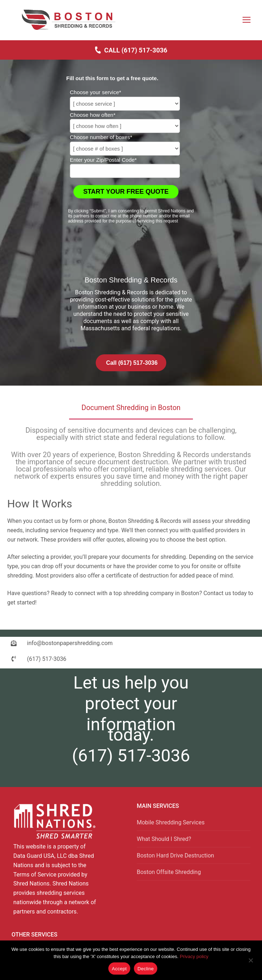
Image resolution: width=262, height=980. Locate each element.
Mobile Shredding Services (171, 822)
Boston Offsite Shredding (169, 872)
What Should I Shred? (164, 839)
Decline (146, 969)
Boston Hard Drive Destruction (175, 855)
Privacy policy (194, 956)
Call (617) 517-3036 (131, 50)
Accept (119, 969)
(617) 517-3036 (131, 756)
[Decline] (250, 963)
